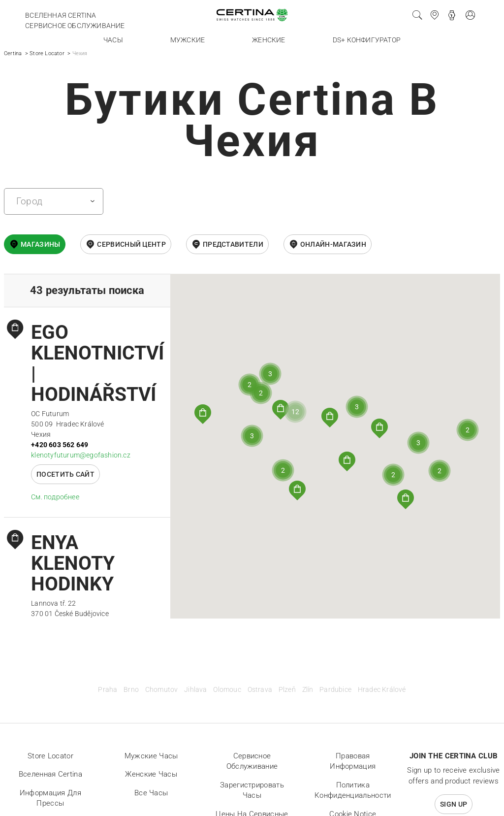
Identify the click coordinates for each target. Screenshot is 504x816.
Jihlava (195, 690)
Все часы (151, 793)
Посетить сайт (65, 474)
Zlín (308, 690)
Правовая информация (353, 761)
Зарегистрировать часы (252, 790)
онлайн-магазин (333, 244)
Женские (268, 40)
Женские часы (151, 774)
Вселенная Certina (61, 15)
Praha (108, 690)
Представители (233, 244)
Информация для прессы (50, 798)
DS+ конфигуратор (367, 40)
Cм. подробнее (55, 497)
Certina (13, 53)
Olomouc (227, 690)
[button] (297, 490)
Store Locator (47, 53)
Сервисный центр (131, 244)
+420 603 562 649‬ (60, 445)
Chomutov (162, 690)
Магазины (40, 244)
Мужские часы (151, 756)
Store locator (50, 756)
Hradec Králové (382, 690)
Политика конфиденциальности (353, 790)
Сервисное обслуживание (75, 26)
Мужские (188, 40)
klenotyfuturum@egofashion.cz (81, 455)
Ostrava (260, 690)
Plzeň (287, 690)
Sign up (454, 804)
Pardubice (335, 690)
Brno (131, 690)
